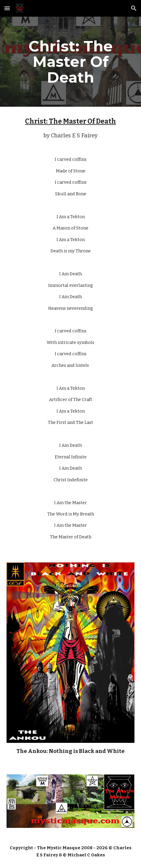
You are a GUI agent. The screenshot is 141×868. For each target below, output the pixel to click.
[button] (7, 8)
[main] (70, 62)
